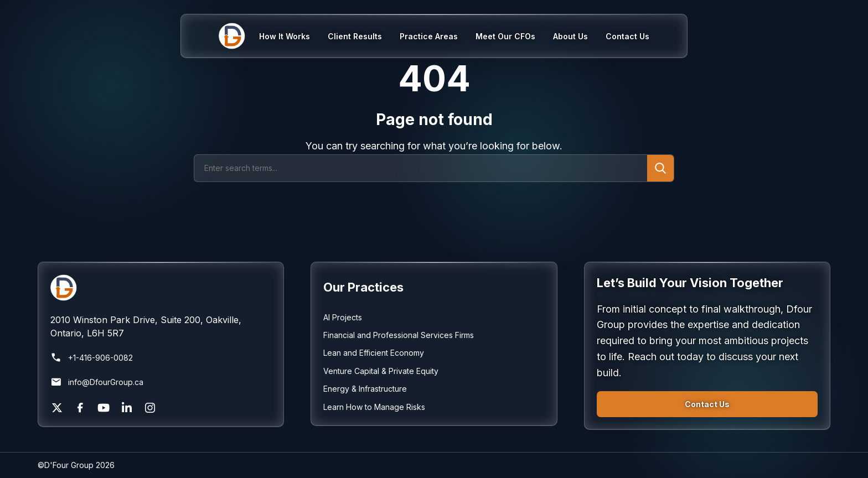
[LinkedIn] (127, 408)
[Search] (421, 168)
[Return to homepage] (161, 288)
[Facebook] (80, 408)
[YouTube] (104, 408)
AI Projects (343, 317)
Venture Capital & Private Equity (381, 371)
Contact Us (707, 404)
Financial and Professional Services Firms (399, 335)
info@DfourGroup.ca (97, 382)
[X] (57, 408)
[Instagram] (150, 408)
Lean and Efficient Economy (374, 353)
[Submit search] (660, 168)
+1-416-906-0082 (92, 358)
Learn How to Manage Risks (374, 407)
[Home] (239, 36)
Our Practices (363, 287)
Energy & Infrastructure (365, 389)
